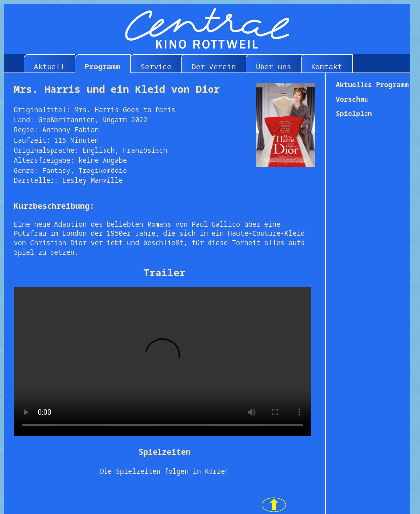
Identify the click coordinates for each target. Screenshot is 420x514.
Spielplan (354, 113)
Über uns (273, 66)
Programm (103, 66)
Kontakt (327, 66)
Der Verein (213, 66)
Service (156, 66)
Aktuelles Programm (372, 85)
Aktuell (49, 66)
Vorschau (352, 99)
